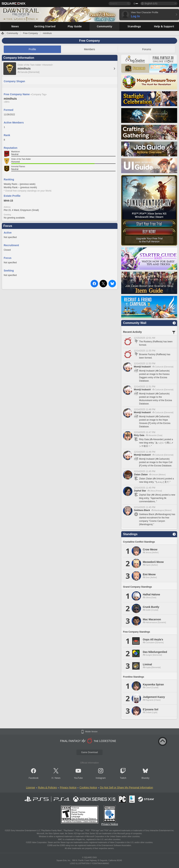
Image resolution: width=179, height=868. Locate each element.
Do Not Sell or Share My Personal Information (127, 787)
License (30, 787)
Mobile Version (91, 732)
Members (89, 49)
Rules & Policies (47, 787)
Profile (32, 49)
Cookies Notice (88, 787)
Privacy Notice (68, 787)
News (58, 778)
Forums (147, 49)
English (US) (151, 3)
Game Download (89, 752)
